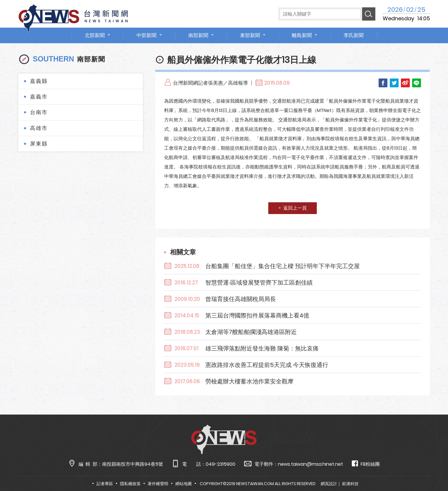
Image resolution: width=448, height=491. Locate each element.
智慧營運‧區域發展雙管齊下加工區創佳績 (259, 283)
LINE (417, 83)
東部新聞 (250, 35)
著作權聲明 (158, 484)
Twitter (394, 83)
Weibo (405, 83)
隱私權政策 (130, 484)
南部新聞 (198, 35)
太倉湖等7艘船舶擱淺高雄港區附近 (251, 332)
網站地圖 (184, 484)
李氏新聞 (354, 35)
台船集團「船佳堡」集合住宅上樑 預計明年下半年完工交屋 (283, 266)
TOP (432, 469)
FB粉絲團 (366, 464)
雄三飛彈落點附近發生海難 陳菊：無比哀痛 (262, 348)
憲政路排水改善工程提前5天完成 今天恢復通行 (267, 365)
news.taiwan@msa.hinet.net (310, 464)
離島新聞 (302, 35)
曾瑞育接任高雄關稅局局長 (241, 299)
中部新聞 (146, 35)
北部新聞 (95, 35)
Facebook (383, 83)
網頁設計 (329, 484)
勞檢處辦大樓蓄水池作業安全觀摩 (249, 381)
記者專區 (105, 484)
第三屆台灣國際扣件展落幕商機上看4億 (257, 315)
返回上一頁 (295, 208)
